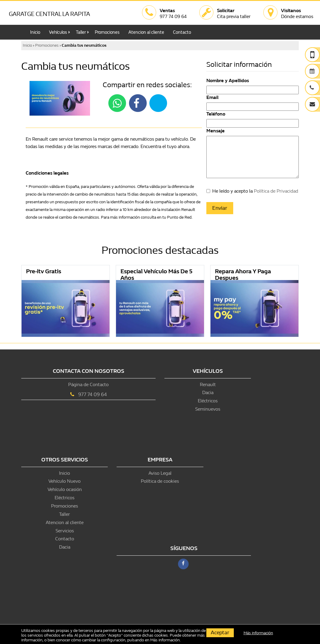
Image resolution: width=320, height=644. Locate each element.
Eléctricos (208, 401)
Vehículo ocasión (65, 489)
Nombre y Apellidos (228, 80)
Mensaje (215, 131)
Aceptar (220, 633)
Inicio (35, 32)
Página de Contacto (88, 384)
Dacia (208, 392)
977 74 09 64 (93, 395)
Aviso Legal (160, 473)
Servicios (65, 531)
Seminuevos (208, 409)
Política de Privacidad (276, 191)
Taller (81, 32)
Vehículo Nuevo (65, 481)
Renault (208, 384)
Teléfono (216, 114)
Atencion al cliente (146, 32)
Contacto (182, 32)
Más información (165, 640)
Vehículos (58, 32)
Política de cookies (160, 481)
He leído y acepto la (255, 191)
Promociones (107, 32)
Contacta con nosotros (89, 371)
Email (212, 97)
